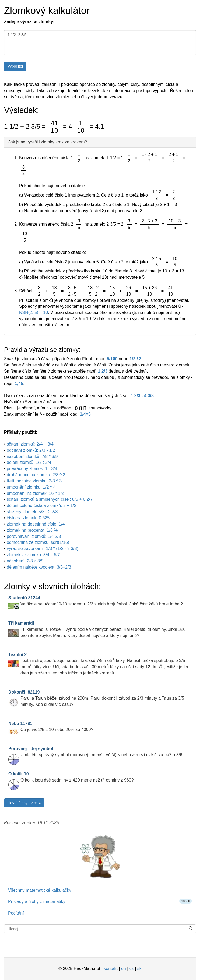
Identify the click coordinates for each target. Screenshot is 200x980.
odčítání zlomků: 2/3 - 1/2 (31, 450)
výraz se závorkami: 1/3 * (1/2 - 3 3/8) (43, 549)
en (124, 969)
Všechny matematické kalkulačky (40, 890)
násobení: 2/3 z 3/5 (25, 561)
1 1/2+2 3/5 (100, 43)
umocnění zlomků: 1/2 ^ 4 (31, 487)
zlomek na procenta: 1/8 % (32, 530)
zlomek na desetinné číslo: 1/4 (36, 524)
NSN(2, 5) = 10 (34, 312)
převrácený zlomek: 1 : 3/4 (32, 469)
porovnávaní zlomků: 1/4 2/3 (34, 536)
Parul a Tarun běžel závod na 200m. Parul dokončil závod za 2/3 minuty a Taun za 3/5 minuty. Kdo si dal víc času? (96, 698)
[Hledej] (191, 929)
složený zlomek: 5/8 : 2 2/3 (32, 512)
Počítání (16, 913)
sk (139, 969)
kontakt (111, 969)
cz (132, 969)
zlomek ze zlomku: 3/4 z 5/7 (33, 555)
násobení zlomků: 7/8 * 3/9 (32, 456)
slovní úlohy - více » (24, 803)
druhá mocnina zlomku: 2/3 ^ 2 (36, 475)
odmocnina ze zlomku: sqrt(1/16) (38, 542)
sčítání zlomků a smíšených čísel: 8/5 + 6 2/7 (50, 499)
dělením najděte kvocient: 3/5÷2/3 (39, 567)
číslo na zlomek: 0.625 (28, 518)
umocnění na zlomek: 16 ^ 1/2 (35, 493)
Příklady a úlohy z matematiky (100, 901)
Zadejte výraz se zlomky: (29, 22)
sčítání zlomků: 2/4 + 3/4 (30, 444)
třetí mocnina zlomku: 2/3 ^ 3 (34, 481)
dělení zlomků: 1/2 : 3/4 (29, 462)
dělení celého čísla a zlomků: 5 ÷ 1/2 (42, 505)
